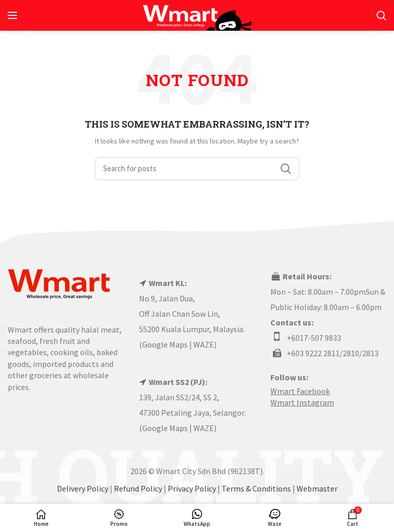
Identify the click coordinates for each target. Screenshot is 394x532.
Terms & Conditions (256, 488)
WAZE (204, 344)
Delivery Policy (83, 488)
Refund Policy (138, 488)
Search (286, 169)
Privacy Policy (192, 488)
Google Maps (165, 344)
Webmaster (317, 488)
